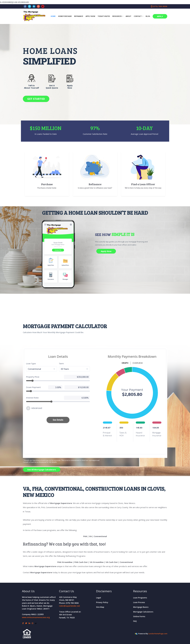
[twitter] (30, 6)
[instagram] (38, 6)
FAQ (135, 621)
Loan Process (139, 602)
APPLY (160, 16)
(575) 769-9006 (159, 6)
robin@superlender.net (70, 606)
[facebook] (25, 6)
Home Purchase (65, 16)
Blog (148, 16)
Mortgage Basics (141, 607)
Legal (99, 598)
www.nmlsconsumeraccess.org (36, 617)
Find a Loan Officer (143, 184)
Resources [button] (117, 16)
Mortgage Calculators (143, 612)
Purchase (47, 184)
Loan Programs (140, 598)
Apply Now (90, 16)
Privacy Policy (102, 602)
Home (53, 16)
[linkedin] (34, 6)
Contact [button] (138, 16)
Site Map (100, 607)
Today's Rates (104, 16)
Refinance (79, 16)
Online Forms (139, 616)
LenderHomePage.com (158, 634)
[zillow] (43, 6)
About (128, 16)
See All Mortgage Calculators (42, 470)
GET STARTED (36, 99)
